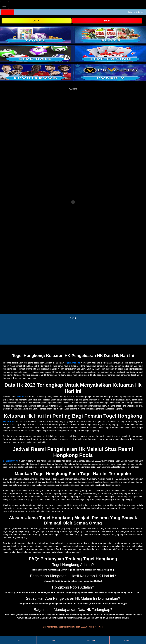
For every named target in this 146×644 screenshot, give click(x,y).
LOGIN (107, 21)
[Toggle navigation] (4, 5)
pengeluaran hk (11, 461)
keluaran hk (9, 422)
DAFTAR (36, 21)
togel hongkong (73, 363)
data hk (20, 397)
